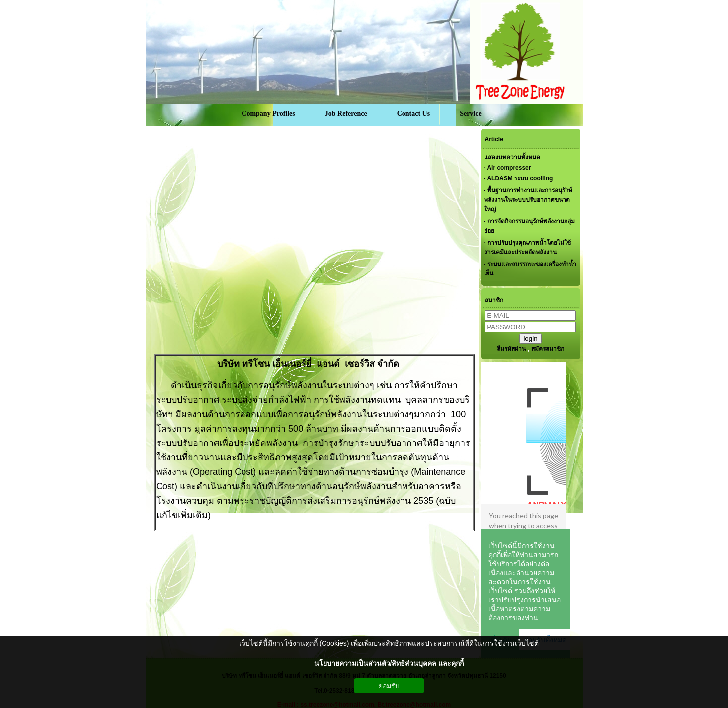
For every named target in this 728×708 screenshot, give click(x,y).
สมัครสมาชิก (548, 349)
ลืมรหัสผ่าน (511, 349)
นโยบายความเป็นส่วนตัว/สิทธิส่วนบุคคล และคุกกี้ (389, 663)
